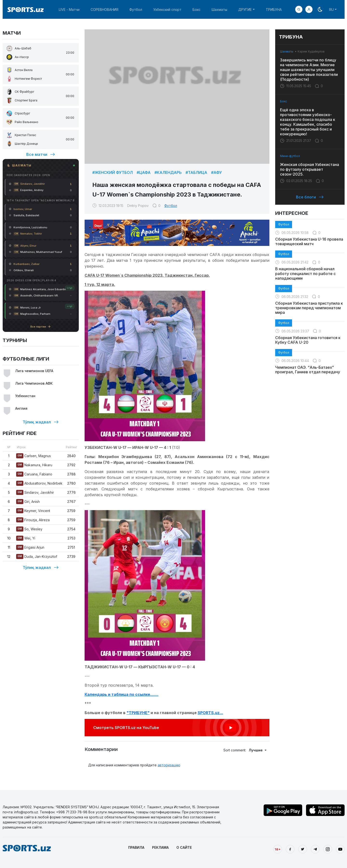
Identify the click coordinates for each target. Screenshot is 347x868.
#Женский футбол (113, 172)
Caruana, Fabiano (34, 474)
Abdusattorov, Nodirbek (39, 483)
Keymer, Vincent (33, 511)
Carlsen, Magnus (33, 456)
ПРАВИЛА (136, 847)
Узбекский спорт (167, 10)
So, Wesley (29, 529)
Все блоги (310, 197)
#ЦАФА (144, 172)
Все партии (41, 327)
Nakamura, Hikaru (34, 465)
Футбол (136, 10)
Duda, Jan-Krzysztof (37, 556)
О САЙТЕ (184, 847)
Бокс (197, 10)
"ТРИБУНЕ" (138, 713)
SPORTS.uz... (210, 713)
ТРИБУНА (274, 10)
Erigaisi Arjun (30, 547)
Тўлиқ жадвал (41, 422)
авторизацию (169, 765)
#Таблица (196, 172)
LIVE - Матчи (69, 10)
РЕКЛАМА (160, 847)
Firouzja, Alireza (33, 520)
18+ (278, 849)
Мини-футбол (290, 156)
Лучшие (256, 750)
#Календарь (168, 172)
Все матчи (41, 154)
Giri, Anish (28, 502)
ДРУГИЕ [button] (245, 10)
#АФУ (217, 172)
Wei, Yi (26, 538)
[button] (309, 9)
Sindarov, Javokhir (35, 492)
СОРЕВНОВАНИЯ (104, 10)
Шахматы (219, 10)
